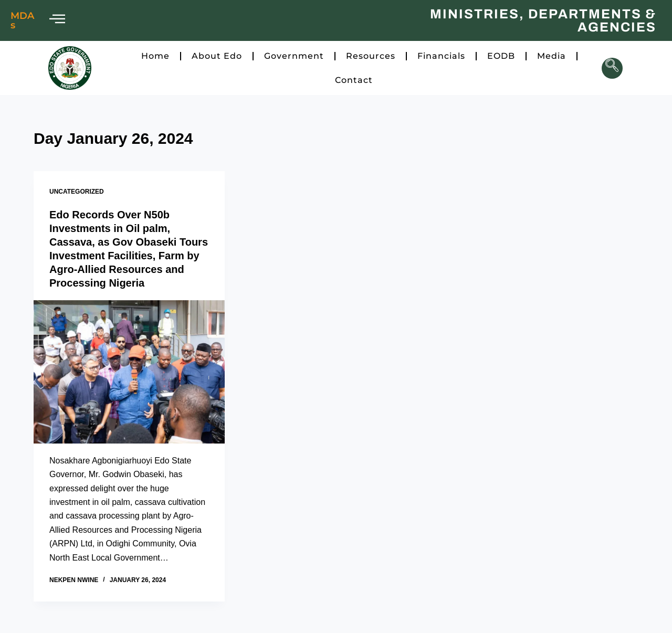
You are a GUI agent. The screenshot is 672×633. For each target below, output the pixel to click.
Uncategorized (77, 192)
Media (552, 56)
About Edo (217, 56)
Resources (371, 56)
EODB (501, 56)
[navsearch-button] (612, 68)
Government (294, 56)
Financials (441, 56)
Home (155, 56)
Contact (354, 80)
